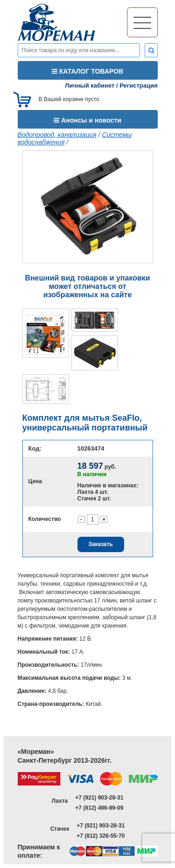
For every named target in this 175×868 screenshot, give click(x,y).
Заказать (101, 544)
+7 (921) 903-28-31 (101, 826)
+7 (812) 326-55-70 (101, 836)
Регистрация (138, 85)
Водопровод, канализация (57, 135)
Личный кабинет (90, 85)
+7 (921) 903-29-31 (99, 798)
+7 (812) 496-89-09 (99, 808)
